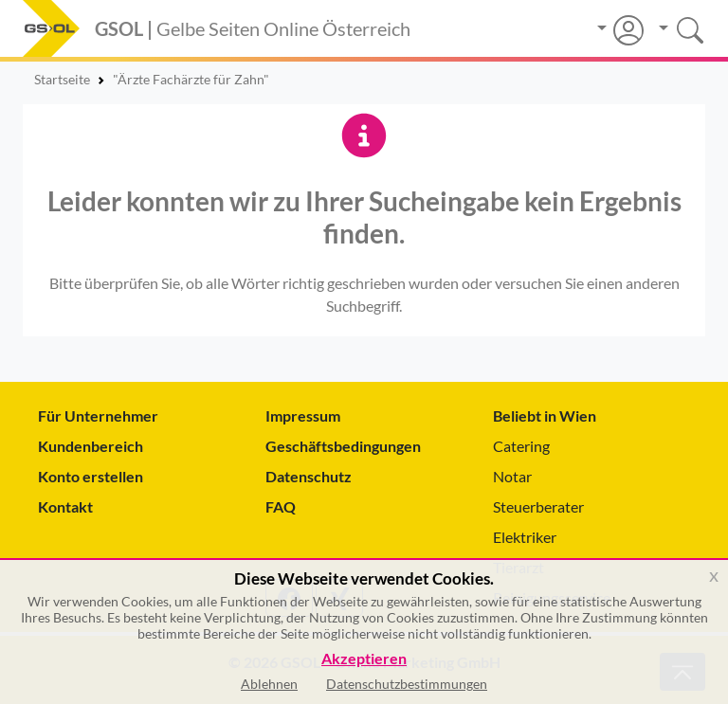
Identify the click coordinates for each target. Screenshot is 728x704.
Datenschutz (309, 476)
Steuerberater (538, 506)
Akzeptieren (364, 659)
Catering (521, 446)
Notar (512, 476)
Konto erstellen (91, 476)
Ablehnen (269, 684)
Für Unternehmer (98, 415)
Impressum (303, 415)
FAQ (281, 506)
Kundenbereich (91, 446)
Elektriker (525, 537)
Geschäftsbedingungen (343, 446)
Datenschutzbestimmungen (407, 684)
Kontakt (65, 506)
